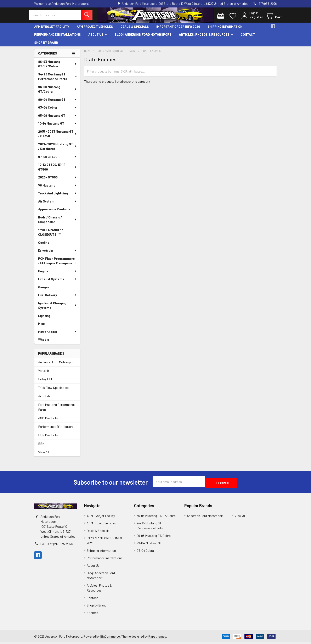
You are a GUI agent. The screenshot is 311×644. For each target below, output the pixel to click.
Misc (41, 327)
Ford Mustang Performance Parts (57, 410)
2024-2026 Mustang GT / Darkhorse (58, 150)
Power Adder (57, 335)
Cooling (44, 246)
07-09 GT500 (57, 160)
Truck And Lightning (57, 196)
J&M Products (48, 421)
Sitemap (93, 614)
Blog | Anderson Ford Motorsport (143, 38)
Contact (248, 38)
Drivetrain (57, 253)
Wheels (44, 343)
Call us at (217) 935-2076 (57, 545)
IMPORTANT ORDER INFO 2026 (178, 30)
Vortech (44, 374)
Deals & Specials (135, 30)
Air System (57, 204)
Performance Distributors (56, 430)
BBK (41, 447)
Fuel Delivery (57, 298)
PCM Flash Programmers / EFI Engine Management (57, 264)
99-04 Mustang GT (57, 103)
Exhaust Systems (57, 282)
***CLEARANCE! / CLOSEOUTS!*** (51, 235)
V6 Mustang (57, 188)
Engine (57, 274)
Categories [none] (48, 56)
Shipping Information (225, 30)
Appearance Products (54, 212)
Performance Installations (58, 38)
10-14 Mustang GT (57, 126)
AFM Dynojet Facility (52, 30)
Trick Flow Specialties (53, 391)
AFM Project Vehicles (95, 30)
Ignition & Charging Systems (58, 309)
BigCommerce (110, 638)
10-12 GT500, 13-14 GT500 (58, 170)
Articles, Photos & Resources (206, 38)
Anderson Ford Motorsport (56, 365)
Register (251, 19)
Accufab (44, 399)
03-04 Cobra (57, 110)
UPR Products (48, 438)
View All (44, 455)
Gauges (44, 290)
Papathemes (157, 638)
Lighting (44, 319)
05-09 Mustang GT (57, 119)
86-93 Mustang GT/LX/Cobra (58, 67)
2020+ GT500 (57, 180)
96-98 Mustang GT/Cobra (58, 92)
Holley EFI (45, 382)
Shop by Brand (46, 46)
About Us (98, 38)
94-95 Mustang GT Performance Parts (58, 80)
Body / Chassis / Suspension (58, 223)
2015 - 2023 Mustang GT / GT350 (58, 137)
